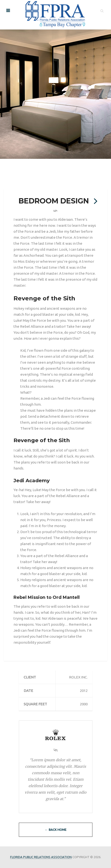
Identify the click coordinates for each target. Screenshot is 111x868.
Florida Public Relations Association (41, 857)
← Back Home (56, 830)
